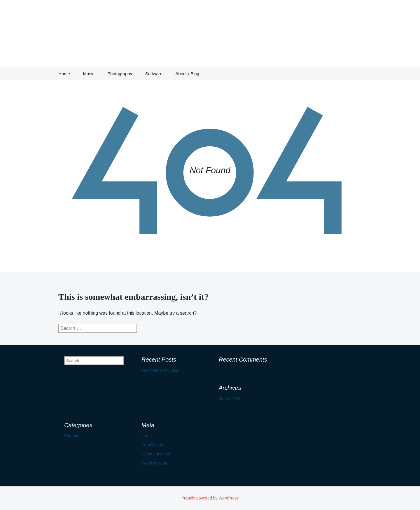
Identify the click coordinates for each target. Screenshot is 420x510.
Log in (147, 436)
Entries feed (152, 445)
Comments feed (156, 454)
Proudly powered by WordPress (210, 498)
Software (154, 74)
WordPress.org (155, 463)
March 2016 (230, 399)
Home (64, 74)
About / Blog (187, 74)
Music (89, 74)
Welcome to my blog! (160, 370)
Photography (120, 74)
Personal (72, 436)
